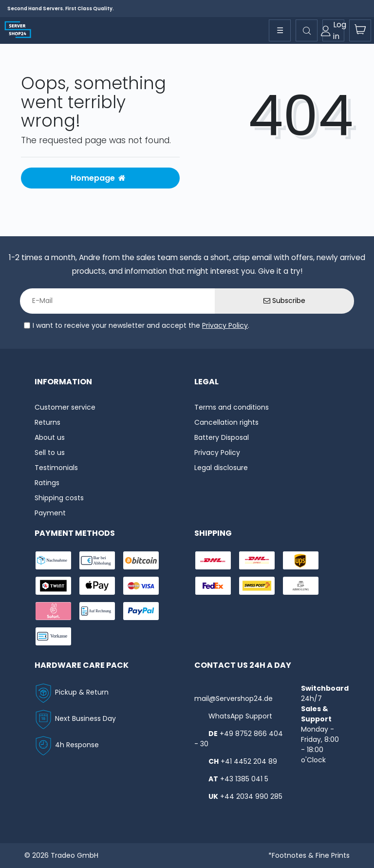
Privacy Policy (225, 325)
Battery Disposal (222, 437)
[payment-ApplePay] (97, 586)
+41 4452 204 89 (249, 761)
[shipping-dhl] (213, 560)
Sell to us (50, 453)
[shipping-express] (257, 560)
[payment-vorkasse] (53, 636)
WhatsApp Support (240, 716)
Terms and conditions (232, 407)
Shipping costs (59, 498)
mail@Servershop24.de (234, 698)
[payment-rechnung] (97, 611)
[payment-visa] (141, 586)
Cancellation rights (226, 422)
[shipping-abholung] (301, 586)
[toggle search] (307, 30)
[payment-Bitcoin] (141, 560)
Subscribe (284, 301)
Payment (50, 513)
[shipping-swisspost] (257, 586)
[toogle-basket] (360, 30)
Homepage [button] (98, 178)
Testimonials (56, 468)
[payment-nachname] (53, 560)
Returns (47, 422)
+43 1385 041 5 (244, 779)
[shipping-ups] (301, 560)
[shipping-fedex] (213, 586)
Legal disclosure (221, 468)
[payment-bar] (97, 560)
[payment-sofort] (53, 611)
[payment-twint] (53, 586)
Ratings (47, 483)
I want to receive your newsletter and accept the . (141, 325)
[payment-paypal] (141, 611)
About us (50, 437)
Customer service (65, 407)
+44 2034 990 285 (251, 796)
